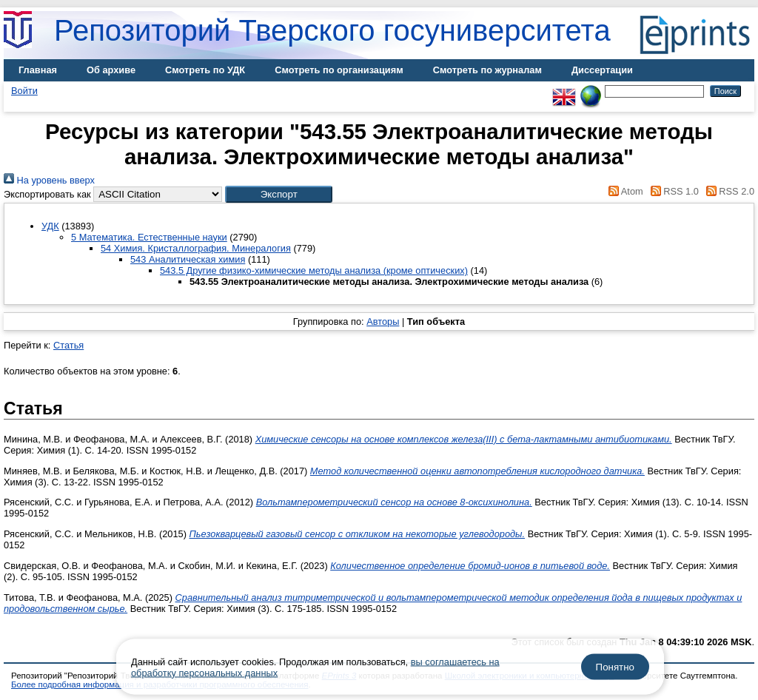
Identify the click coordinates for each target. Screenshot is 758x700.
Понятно (615, 667)
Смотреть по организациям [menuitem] (339, 70)
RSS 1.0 (672, 191)
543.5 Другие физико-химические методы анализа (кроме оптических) (314, 270)
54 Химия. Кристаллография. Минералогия (196, 248)
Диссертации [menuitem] (602, 70)
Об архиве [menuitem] (111, 70)
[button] (279, 194)
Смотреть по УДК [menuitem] (205, 70)
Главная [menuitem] (38, 70)
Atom (624, 191)
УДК (50, 226)
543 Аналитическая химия (188, 259)
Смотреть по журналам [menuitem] (487, 70)
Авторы (383, 322)
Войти (24, 91)
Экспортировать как (47, 194)
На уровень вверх (49, 180)
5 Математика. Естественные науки (149, 237)
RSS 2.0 (728, 191)
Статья (68, 345)
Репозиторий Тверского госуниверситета (332, 30)
